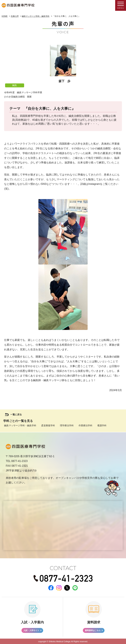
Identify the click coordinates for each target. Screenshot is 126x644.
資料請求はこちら (93, 630)
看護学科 (102, 425)
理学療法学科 (67, 425)
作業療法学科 (85, 425)
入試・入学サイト (31, 630)
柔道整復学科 (48, 425)
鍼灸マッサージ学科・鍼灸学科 (20, 425)
